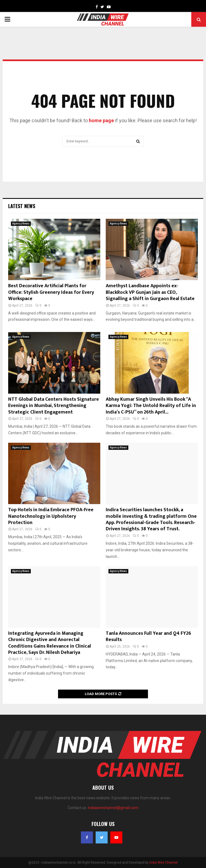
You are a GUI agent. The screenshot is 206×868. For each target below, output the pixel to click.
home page (101, 120)
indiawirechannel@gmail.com (113, 808)
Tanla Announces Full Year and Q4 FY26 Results (148, 637)
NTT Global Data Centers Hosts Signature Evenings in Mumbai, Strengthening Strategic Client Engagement (54, 406)
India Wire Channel (163, 863)
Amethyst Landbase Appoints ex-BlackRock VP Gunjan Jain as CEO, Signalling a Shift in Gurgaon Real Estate (150, 292)
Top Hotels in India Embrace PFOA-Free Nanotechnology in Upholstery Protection (51, 516)
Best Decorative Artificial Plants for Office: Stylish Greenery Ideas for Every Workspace (51, 292)
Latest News (22, 206)
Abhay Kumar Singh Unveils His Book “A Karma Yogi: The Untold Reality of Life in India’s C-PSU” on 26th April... (151, 406)
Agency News (21, 224)
